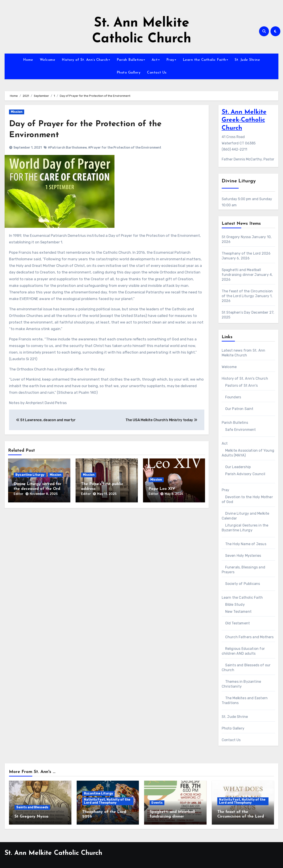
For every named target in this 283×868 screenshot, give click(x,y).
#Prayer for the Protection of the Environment (125, 148)
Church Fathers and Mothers (249, 637)
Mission (17, 112)
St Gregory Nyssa (236, 237)
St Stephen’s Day (236, 312)
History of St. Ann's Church (245, 378)
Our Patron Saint (239, 409)
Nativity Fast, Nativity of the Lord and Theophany (107, 801)
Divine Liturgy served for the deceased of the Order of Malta (39, 489)
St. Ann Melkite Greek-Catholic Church (244, 120)
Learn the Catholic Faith (204, 60)
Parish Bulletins (130, 60)
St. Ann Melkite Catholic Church (53, 853)
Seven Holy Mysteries (243, 556)
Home (28, 60)
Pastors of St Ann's (242, 385)
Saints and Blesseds (32, 807)
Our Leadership (238, 467)
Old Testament (238, 623)
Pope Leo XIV (162, 489)
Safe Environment (241, 430)
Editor (19, 494)
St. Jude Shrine (247, 60)
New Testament (239, 612)
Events (157, 803)
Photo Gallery (129, 73)
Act (155, 60)
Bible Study (235, 605)
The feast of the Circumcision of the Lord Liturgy (241, 817)
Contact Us (157, 73)
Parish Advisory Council (245, 474)
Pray (170, 60)
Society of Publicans (243, 584)
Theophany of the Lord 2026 (246, 253)
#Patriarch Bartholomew (67, 148)
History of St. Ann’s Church (85, 60)
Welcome (48, 60)
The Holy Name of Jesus (246, 544)
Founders (233, 397)
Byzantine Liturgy (30, 475)
